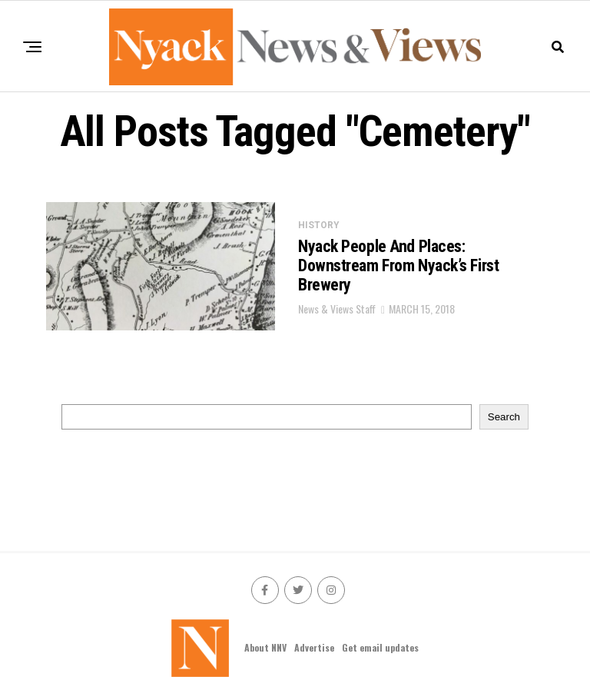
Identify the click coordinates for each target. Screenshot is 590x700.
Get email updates (380, 647)
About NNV (265, 647)
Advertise (314, 647)
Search (504, 417)
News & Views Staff (337, 309)
